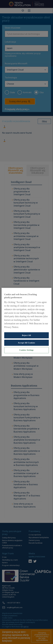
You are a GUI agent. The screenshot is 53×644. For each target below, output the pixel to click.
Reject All (27, 335)
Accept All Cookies (27, 343)
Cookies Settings (27, 350)
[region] (27, 322)
